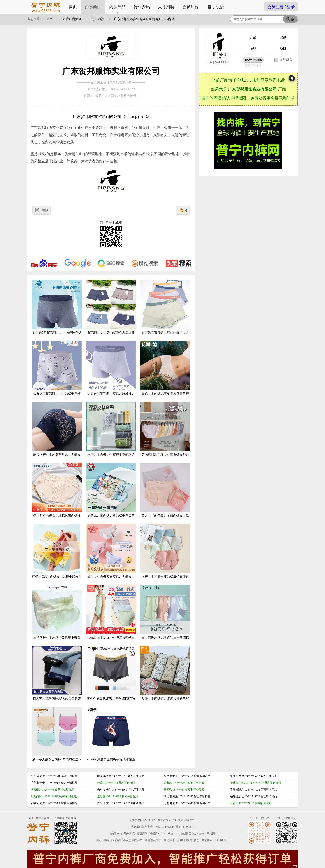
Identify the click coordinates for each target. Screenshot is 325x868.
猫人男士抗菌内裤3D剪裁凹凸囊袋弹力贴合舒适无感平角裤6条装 (57, 676)
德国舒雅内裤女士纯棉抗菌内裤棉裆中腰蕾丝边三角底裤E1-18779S (57, 493)
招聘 (253, 49)
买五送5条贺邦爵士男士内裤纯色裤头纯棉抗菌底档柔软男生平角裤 (57, 310)
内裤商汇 (93, 7)
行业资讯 (142, 7)
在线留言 (286, 60)
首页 (73, 7)
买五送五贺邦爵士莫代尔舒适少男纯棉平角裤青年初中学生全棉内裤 (165, 310)
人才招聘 (166, 7)
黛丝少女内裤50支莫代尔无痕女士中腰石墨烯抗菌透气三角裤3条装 (111, 554)
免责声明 (142, 833)
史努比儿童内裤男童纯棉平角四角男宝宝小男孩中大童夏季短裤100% (111, 493)
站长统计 (189, 827)
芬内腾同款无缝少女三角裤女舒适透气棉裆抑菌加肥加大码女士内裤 (165, 432)
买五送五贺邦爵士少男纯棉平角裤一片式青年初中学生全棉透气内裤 (57, 371)
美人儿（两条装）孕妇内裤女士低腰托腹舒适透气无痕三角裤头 (165, 493)
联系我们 (130, 833)
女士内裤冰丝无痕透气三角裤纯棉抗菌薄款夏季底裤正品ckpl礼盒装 (165, 615)
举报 (45, 210)
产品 (253, 37)
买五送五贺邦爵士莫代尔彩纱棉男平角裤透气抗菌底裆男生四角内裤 (111, 371)
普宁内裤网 (164, 820)
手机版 (215, 7)
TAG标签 (168, 833)
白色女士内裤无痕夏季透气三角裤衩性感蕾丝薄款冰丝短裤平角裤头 (165, 371)
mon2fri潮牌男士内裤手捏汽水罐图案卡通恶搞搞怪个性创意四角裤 (111, 737)
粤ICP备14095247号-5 (168, 827)
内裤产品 (117, 7)
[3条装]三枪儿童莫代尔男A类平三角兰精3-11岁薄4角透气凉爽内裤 (111, 615)
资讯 (283, 37)
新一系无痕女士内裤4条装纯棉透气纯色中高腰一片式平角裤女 (57, 737)
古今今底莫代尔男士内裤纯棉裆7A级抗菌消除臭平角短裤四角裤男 (111, 676)
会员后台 (190, 7)
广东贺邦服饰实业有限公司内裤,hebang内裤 (144, 19)
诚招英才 (155, 833)
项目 (283, 49)
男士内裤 (98, 19)
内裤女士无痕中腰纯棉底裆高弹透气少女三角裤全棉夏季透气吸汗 (165, 554)
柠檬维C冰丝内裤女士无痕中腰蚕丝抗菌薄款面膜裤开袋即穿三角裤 (57, 554)
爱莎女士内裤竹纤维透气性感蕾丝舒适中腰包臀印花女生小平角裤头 (165, 676)
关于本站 (117, 833)
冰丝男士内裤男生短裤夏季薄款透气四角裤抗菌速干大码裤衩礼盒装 (111, 432)
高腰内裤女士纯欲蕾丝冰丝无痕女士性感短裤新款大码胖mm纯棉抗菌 (57, 432)
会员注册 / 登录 (281, 7)
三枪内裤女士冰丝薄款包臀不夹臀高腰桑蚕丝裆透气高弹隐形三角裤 (57, 615)
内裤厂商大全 (72, 19)
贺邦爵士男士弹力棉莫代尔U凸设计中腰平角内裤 (111, 310)
